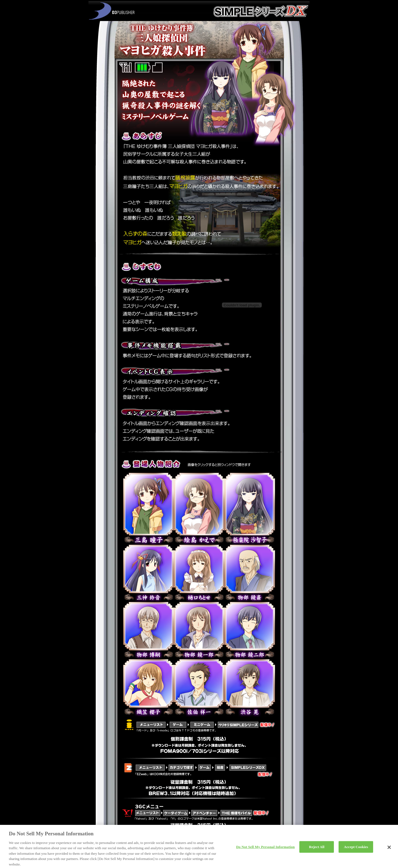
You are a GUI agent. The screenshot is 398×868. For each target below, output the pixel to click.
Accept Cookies (356, 849)
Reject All (317, 849)
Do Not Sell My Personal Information (265, 849)
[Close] (389, 849)
